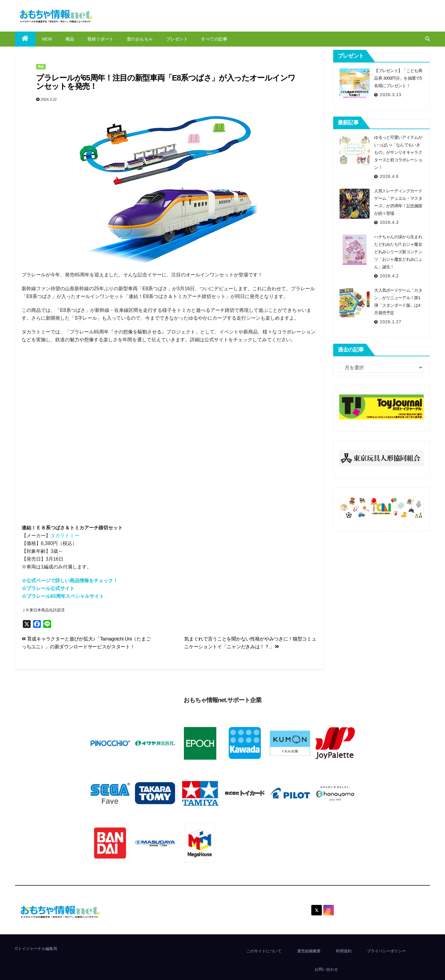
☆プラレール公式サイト (48, 588)
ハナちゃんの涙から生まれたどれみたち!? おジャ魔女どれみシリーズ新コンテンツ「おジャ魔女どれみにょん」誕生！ (398, 252)
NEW (47, 39)
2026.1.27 (391, 322)
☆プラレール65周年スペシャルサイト (63, 596)
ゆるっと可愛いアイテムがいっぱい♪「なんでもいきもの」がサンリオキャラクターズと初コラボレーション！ (398, 152)
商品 (70, 39)
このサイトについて (264, 951)
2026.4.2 (390, 276)
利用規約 (344, 951)
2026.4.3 (390, 222)
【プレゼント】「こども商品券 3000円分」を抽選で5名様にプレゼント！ (398, 78)
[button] (428, 39)
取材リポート (101, 39)
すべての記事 (214, 39)
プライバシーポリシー (386, 951)
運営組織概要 (309, 951)
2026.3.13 (391, 95)
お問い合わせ (326, 969)
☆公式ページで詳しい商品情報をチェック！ (70, 581)
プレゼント (177, 39)
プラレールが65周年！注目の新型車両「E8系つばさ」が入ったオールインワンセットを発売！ (166, 82)
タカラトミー (65, 536)
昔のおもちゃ (140, 39)
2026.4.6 (390, 176)
